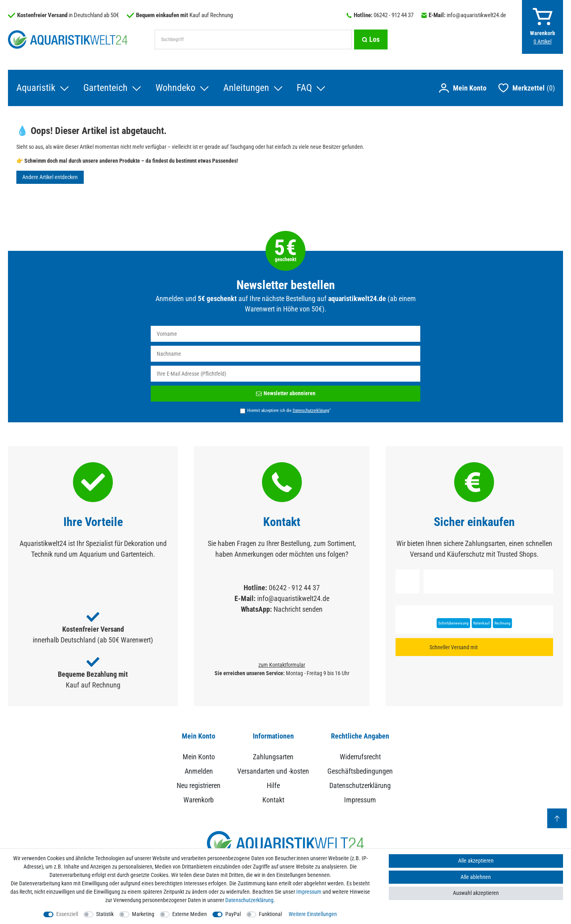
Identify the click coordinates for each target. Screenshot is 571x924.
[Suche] (371, 39)
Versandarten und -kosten (273, 771)
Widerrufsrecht (360, 757)
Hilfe (273, 786)
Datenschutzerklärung (360, 786)
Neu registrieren (199, 786)
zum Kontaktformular (282, 665)
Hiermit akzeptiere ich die (289, 411)
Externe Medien (190, 914)
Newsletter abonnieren (286, 394)
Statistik (105, 914)
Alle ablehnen (476, 877)
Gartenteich (105, 88)
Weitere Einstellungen (313, 914)
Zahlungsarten (273, 757)
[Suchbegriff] (253, 39)
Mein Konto (199, 757)
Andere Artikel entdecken (50, 177)
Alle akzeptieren (476, 861)
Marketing (143, 914)
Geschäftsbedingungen (360, 771)
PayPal (233, 914)
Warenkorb (199, 800)
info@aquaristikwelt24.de (476, 15)
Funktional (270, 914)
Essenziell (67, 914)
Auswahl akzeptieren (476, 893)
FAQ (304, 88)
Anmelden (199, 771)
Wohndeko (175, 88)
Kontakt (273, 800)
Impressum (360, 800)
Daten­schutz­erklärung (249, 900)
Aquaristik (35, 88)
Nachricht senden (298, 610)
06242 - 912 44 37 (394, 15)
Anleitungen (246, 88)
